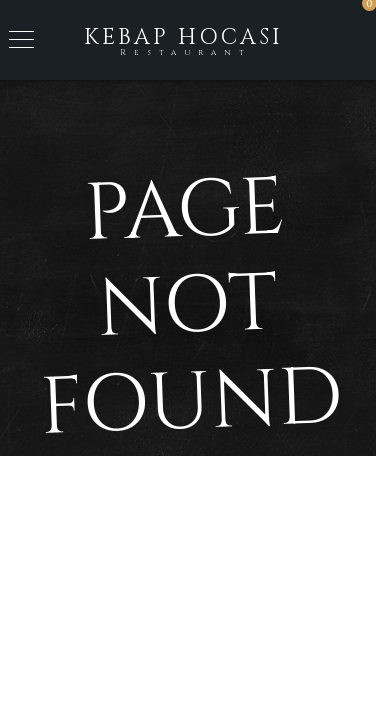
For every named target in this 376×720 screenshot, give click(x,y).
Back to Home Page (188, 534)
